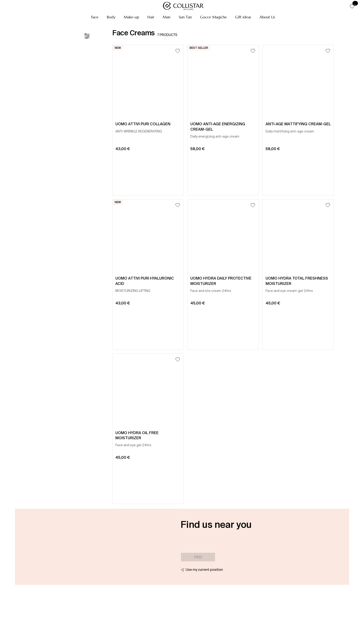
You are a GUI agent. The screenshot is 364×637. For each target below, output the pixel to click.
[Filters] (87, 36)
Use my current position (204, 570)
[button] (95, 17)
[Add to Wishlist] (178, 51)
